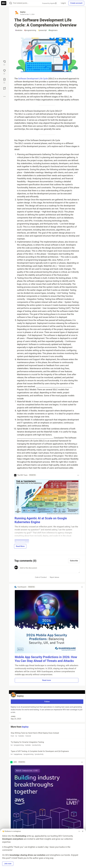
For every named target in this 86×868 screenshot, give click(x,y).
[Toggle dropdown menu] (78, 475)
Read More (20, 546)
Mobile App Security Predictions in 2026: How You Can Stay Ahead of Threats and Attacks (46, 659)
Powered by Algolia (49, 3)
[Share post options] (4, 96)
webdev (19, 30)
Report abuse (54, 577)
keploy (23, 12)
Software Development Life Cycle (33, 79)
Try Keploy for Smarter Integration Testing (47, 744)
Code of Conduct (41, 577)
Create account (76, 3)
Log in (63, 3)
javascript (42, 30)
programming (30, 30)
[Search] (11, 3)
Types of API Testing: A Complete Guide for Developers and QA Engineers (47, 753)
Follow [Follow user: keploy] (47, 702)
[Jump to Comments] (4, 72)
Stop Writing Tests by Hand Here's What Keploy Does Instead (47, 735)
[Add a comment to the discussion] (49, 569)
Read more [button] (47, 680)
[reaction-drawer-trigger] (4, 63)
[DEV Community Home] (4, 3)
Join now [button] (8, 864)
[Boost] (4, 88)
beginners (53, 30)
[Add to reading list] (4, 81)
